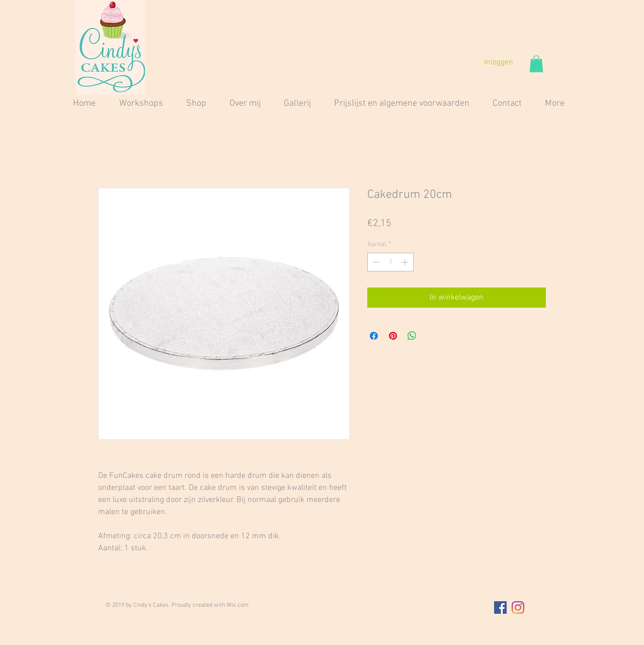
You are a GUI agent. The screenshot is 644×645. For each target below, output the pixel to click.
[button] (536, 64)
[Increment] (406, 262)
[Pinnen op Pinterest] (393, 336)
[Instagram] (518, 607)
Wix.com (237, 605)
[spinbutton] (390, 262)
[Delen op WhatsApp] (412, 336)
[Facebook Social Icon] (500, 607)
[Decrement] (375, 262)
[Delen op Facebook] (374, 336)
